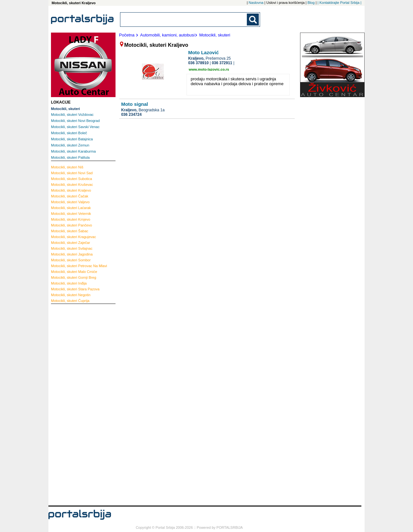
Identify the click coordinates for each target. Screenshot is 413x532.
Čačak (70, 196)
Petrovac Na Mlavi (79, 266)
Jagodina (72, 254)
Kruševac (72, 185)
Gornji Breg (74, 277)
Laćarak (71, 208)
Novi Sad (72, 173)
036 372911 (222, 63)
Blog (311, 3)
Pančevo (71, 225)
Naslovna (256, 3)
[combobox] (184, 20)
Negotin (71, 295)
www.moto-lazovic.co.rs (209, 69)
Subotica (71, 179)
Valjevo (70, 202)
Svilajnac (72, 248)
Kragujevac (73, 237)
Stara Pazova (75, 289)
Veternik (71, 214)
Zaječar (71, 243)
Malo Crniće (74, 272)
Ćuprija (70, 301)
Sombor (71, 260)
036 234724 (131, 115)
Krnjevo (71, 219)
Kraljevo (71, 190)
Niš (67, 167)
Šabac (70, 231)
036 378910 (198, 63)
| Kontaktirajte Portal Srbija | (339, 3)
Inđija (69, 283)
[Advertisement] (77, 404)
